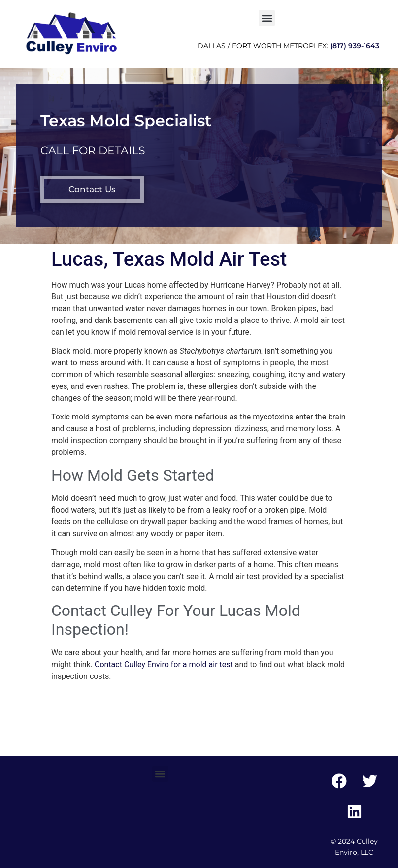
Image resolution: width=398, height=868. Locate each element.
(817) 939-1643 (355, 46)
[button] (267, 18)
